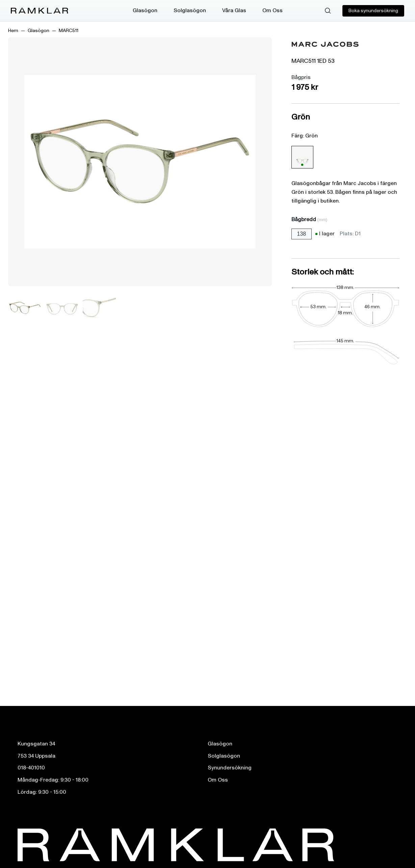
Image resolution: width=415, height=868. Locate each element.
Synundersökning (230, 768)
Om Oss (273, 10)
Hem (13, 31)
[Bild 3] (99, 308)
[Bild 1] (25, 308)
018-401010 (31, 768)
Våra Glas (234, 10)
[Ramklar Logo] (40, 11)
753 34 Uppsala (36, 756)
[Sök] (328, 11)
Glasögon (145, 10)
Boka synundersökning (373, 11)
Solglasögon (190, 10)
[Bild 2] (62, 308)
